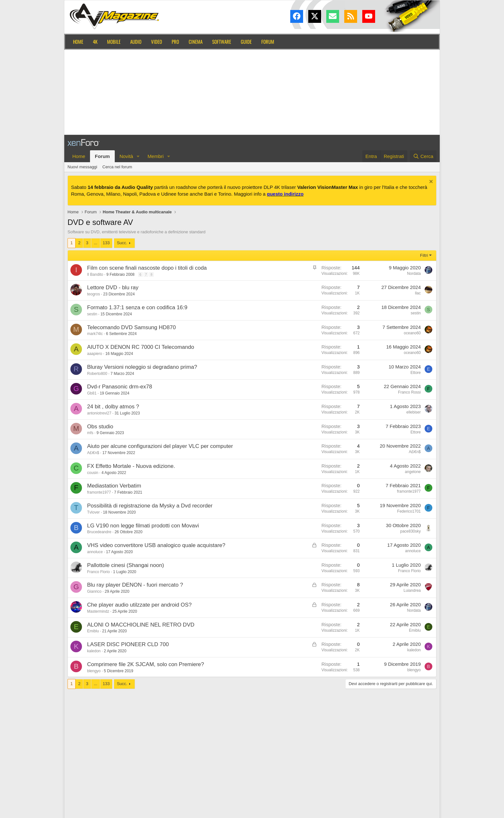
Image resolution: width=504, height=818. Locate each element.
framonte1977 (99, 492)
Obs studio (100, 427)
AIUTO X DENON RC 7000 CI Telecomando (141, 347)
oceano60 (412, 333)
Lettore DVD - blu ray (113, 288)
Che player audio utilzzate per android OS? (139, 605)
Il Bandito (95, 274)
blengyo (94, 671)
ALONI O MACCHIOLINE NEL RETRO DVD (141, 625)
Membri (156, 156)
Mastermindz (98, 611)
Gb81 (92, 393)
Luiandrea (412, 590)
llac (418, 293)
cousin (93, 473)
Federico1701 (409, 511)
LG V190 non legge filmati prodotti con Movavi (143, 526)
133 (106, 243)
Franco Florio (99, 572)
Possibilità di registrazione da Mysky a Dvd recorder (150, 506)
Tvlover (93, 512)
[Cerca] (423, 156)
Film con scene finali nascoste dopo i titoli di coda (147, 268)
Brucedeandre (99, 532)
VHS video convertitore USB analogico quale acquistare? (156, 545)
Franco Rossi (409, 392)
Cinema (196, 42)
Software (222, 42)
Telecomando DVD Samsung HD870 (131, 327)
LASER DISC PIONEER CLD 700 (128, 644)
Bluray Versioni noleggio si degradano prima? (142, 367)
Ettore (416, 373)
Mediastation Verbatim (114, 486)
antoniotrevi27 (99, 413)
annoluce (95, 552)
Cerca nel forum (117, 167)
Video (157, 42)
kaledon (94, 651)
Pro (175, 42)
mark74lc (95, 334)
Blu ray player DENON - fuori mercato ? (135, 585)
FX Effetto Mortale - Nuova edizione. (131, 466)
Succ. (122, 243)
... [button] (96, 243)
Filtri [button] (424, 255)
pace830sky (410, 531)
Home (78, 42)
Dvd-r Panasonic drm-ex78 (120, 387)
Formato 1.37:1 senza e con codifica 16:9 (137, 307)
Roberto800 (97, 374)
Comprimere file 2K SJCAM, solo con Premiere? (146, 664)
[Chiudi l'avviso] (430, 182)
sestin (92, 314)
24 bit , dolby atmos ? (113, 407)
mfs (90, 433)
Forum (268, 42)
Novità (126, 156)
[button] (138, 156)
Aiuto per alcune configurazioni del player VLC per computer (160, 446)
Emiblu (93, 631)
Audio (136, 42)
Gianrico (94, 591)
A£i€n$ (93, 453)
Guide (246, 42)
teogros (94, 294)
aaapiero (95, 354)
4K (95, 42)
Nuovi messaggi (82, 167)
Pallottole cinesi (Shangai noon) (126, 565)
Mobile (114, 42)
